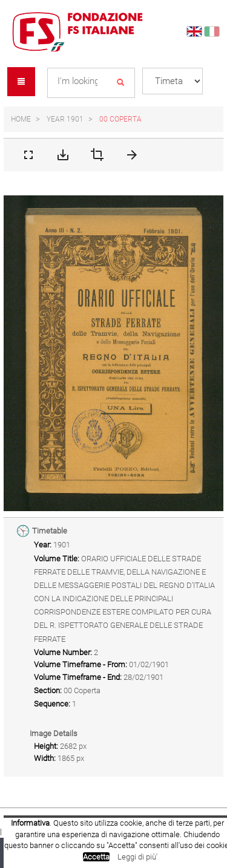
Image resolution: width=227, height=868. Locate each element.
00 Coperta (120, 119)
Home (21, 119)
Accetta (96, 857)
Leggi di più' (137, 857)
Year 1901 (65, 119)
